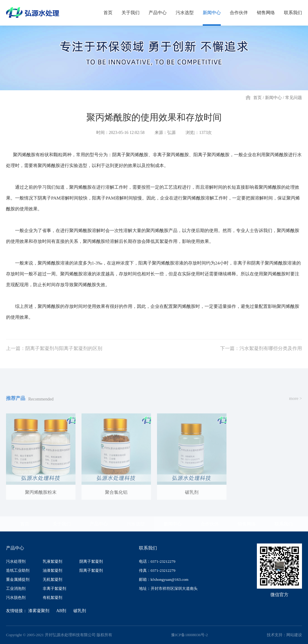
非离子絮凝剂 (54, 588)
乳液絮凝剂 (52, 561)
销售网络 (247, 524)
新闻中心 (273, 98)
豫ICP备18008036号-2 (189, 635)
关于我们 (62, 524)
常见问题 (294, 98)
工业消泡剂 (16, 588)
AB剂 (61, 611)
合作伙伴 (210, 524)
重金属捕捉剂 (18, 579)
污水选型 (136, 524)
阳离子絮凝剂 (91, 570)
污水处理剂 (16, 561)
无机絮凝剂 (52, 579)
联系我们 (284, 524)
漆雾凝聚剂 (39, 611)
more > (296, 406)
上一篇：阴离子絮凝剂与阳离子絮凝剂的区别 (54, 356)
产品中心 (99, 524)
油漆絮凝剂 (52, 570)
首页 (257, 98)
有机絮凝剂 (52, 598)
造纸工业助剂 (18, 570)
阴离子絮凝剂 (91, 561)
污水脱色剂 (16, 598)
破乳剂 (80, 611)
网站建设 (294, 635)
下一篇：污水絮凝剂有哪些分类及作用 (261, 356)
